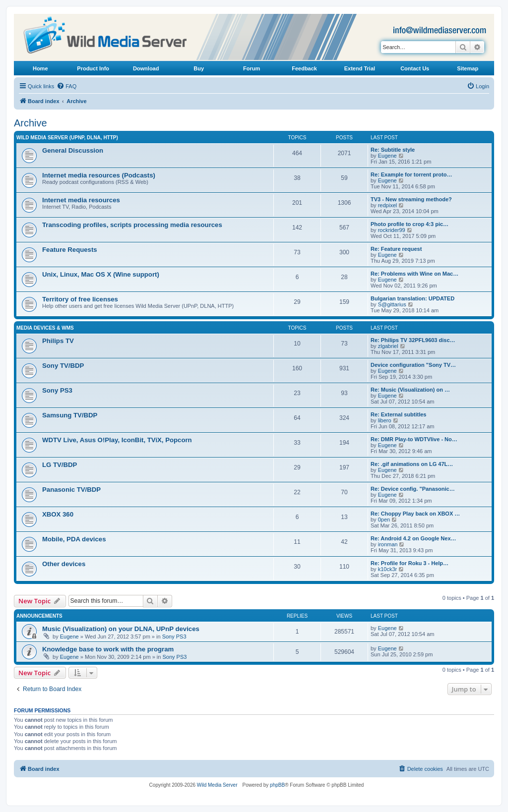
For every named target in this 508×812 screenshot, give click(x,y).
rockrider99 (392, 230)
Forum (252, 68)
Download (146, 68)
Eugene (387, 156)
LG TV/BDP (60, 465)
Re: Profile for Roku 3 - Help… (410, 563)
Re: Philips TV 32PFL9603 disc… (413, 340)
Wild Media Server (217, 785)
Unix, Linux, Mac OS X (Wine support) (101, 274)
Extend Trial (360, 68)
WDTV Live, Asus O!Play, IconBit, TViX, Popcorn (117, 440)
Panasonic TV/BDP (71, 490)
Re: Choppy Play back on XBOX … (415, 514)
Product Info (93, 68)
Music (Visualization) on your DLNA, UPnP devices (121, 629)
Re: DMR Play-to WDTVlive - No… (414, 439)
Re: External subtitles (398, 414)
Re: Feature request (396, 249)
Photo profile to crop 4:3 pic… (410, 224)
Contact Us (415, 68)
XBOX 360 (58, 514)
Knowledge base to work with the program (108, 649)
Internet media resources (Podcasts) (99, 175)
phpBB (277, 785)
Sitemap (468, 68)
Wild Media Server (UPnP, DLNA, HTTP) (67, 138)
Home (40, 68)
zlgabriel (388, 346)
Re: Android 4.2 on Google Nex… (413, 538)
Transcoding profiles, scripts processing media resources (132, 225)
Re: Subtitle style (393, 150)
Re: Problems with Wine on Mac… (414, 274)
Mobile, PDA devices (74, 539)
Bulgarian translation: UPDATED (413, 298)
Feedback (304, 68)
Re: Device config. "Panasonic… (413, 489)
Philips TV (58, 341)
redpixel (388, 205)
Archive (31, 123)
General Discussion (73, 150)
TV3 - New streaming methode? (411, 199)
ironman (388, 544)
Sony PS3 (57, 390)
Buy (199, 68)
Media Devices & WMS (45, 328)
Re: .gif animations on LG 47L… (412, 464)
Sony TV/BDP (63, 366)
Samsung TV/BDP (70, 415)
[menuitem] (66, 86)
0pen (384, 520)
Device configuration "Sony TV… (413, 365)
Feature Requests (70, 250)
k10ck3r (388, 569)
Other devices (64, 564)
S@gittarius (392, 304)
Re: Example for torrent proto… (411, 174)
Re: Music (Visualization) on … (410, 390)
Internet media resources (81, 200)
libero (385, 420)
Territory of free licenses (80, 299)
